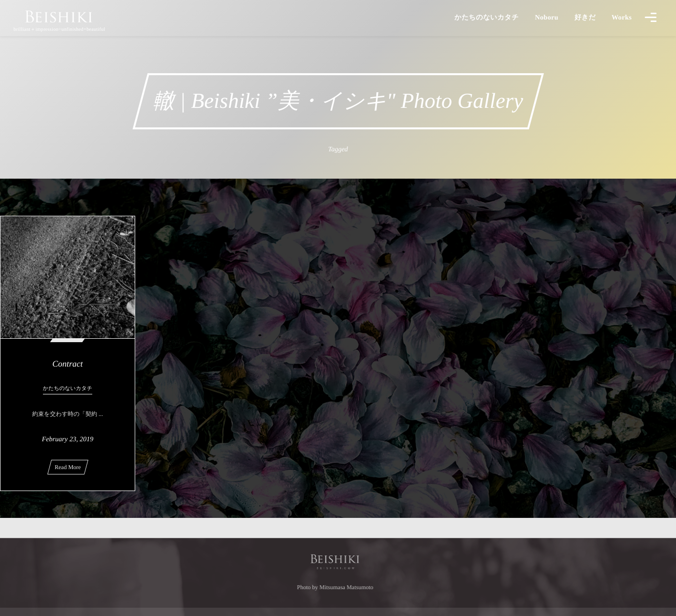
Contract (67, 364)
